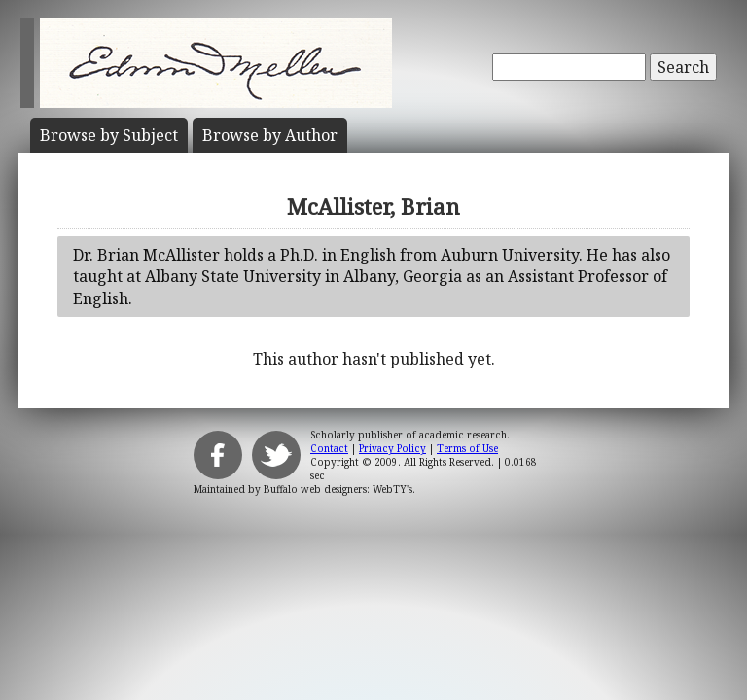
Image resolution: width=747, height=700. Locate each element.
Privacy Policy (392, 448)
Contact (329, 448)
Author (270, 135)
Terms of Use (467, 448)
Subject (109, 135)
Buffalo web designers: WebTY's (338, 489)
